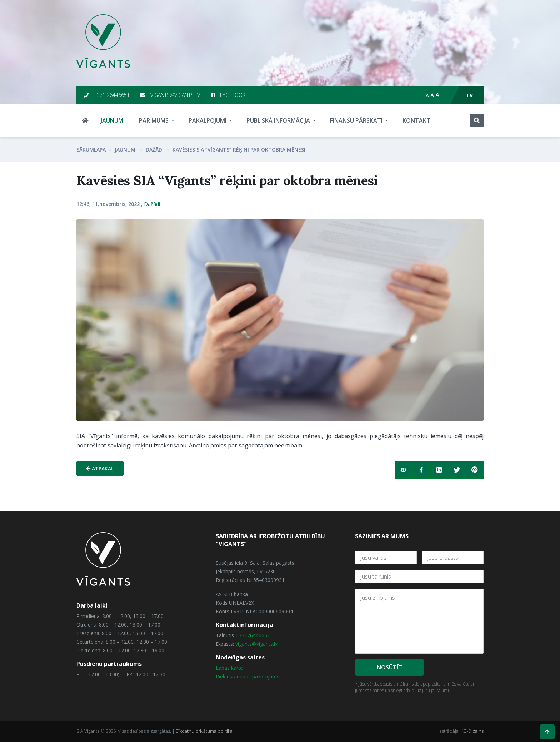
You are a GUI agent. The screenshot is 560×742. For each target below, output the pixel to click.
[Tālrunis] (419, 577)
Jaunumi (113, 120)
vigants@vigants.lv (170, 95)
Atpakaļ (100, 468)
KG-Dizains (472, 731)
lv (470, 95)
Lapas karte (229, 668)
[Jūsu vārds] (386, 558)
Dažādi (155, 150)
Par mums (154, 120)
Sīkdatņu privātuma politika (204, 731)
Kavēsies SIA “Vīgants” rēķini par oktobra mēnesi (239, 150)
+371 (241, 635)
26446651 (259, 635)
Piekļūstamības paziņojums (247, 677)
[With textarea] (419, 621)
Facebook (228, 95)
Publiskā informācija (279, 120)
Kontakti (417, 120)
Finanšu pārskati (357, 120)
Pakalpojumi (208, 120)
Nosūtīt (389, 667)
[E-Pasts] (453, 558)
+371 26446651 (107, 95)
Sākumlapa (91, 150)
